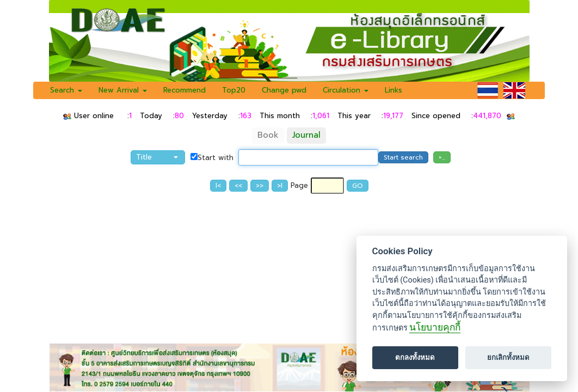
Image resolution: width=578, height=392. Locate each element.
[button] (158, 157)
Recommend (185, 90)
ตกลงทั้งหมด (415, 357)
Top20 (234, 90)
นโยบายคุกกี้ (435, 327)
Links (393, 90)
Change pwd (284, 90)
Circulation (346, 90)
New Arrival (123, 90)
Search (66, 90)
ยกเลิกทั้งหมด (508, 357)
